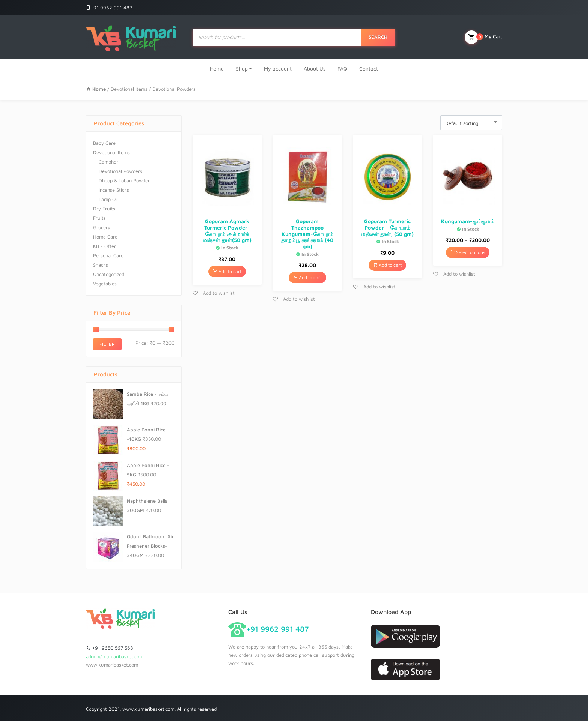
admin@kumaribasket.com (115, 656)
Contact (369, 68)
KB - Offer (104, 246)
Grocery (102, 227)
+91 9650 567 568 (109, 648)
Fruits (99, 218)
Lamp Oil (108, 199)
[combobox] (471, 123)
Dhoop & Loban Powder (124, 180)
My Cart (483, 37)
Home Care (105, 237)
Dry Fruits (104, 209)
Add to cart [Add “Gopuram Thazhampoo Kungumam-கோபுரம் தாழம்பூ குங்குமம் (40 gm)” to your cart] (307, 277)
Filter (107, 344)
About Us (315, 68)
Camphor (108, 162)
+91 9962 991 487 (109, 8)
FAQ (342, 68)
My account (278, 68)
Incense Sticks (114, 190)
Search (378, 37)
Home (217, 68)
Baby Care (104, 143)
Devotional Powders (120, 171)
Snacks (100, 265)
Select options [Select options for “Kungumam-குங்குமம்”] (468, 252)
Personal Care (108, 255)
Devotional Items (129, 89)
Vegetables (105, 284)
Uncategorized (109, 274)
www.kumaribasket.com (112, 665)
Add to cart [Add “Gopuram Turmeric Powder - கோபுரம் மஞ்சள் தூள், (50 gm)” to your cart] (387, 265)
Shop (242, 68)
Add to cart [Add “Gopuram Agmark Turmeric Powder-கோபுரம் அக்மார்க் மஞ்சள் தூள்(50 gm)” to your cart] (227, 271)
